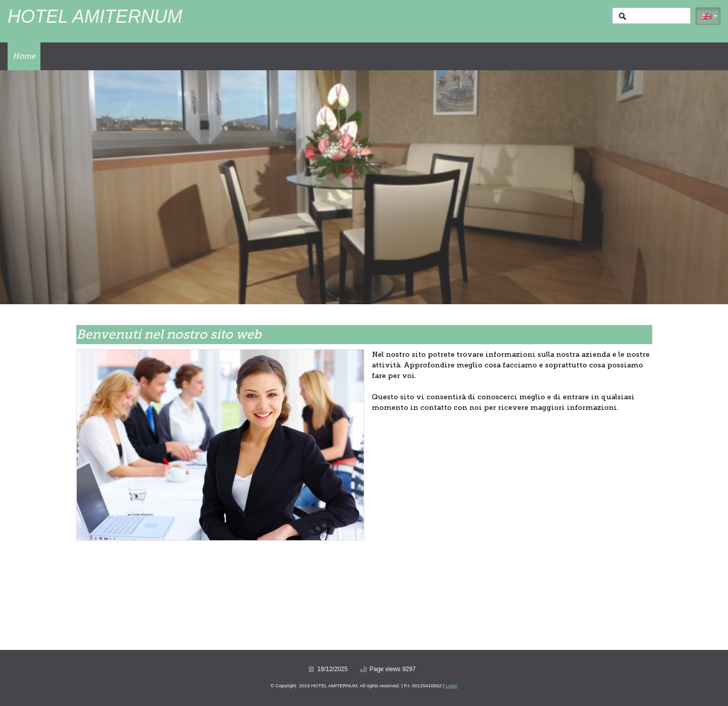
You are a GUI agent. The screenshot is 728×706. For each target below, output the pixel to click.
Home (24, 56)
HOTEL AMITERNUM (95, 16)
